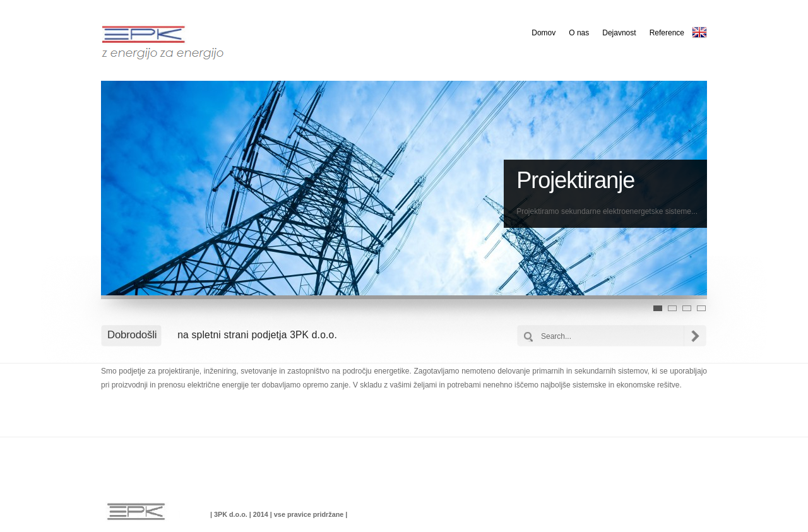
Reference (667, 33)
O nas (579, 33)
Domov (544, 33)
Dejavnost (619, 33)
